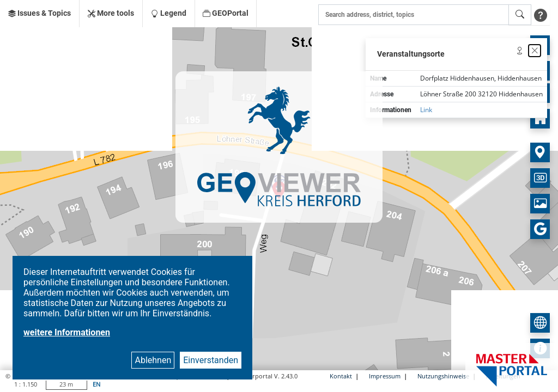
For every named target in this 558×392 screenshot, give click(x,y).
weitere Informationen (67, 332)
